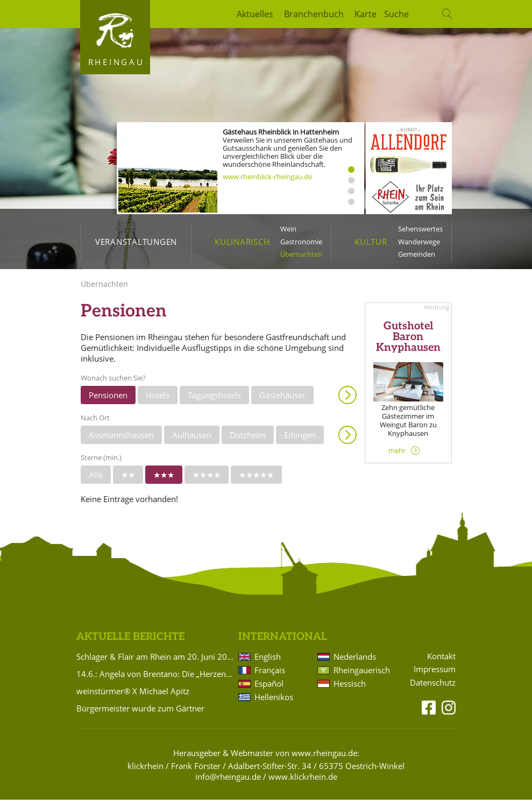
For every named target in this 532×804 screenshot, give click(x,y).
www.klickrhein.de (303, 781)
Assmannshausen (121, 439)
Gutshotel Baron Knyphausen (408, 341)
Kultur (371, 242)
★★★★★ (256, 478)
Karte (366, 14)
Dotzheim (248, 439)
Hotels (158, 399)
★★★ (164, 478)
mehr (397, 454)
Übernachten (301, 254)
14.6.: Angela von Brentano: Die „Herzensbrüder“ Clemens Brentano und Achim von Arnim (155, 678)
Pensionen (108, 399)
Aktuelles (255, 14)
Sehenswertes (420, 229)
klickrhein (146, 770)
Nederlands (355, 661)
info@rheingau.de (228, 781)
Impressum (435, 673)
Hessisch (350, 688)
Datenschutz (433, 687)
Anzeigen (347, 399)
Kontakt (441, 660)
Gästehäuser (282, 399)
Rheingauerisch (361, 674)
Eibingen (300, 439)
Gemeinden (417, 254)
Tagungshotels (214, 399)
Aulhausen (192, 439)
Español (269, 688)
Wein (288, 229)
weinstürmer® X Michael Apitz (133, 695)
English (268, 661)
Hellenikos (274, 701)
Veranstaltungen (136, 242)
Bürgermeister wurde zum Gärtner (140, 713)
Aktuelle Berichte (130, 641)
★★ (128, 478)
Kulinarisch (242, 242)
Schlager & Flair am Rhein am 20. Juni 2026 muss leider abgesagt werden (155, 661)
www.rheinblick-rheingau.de (267, 177)
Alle (96, 478)
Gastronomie (301, 242)
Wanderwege (419, 242)
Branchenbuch (314, 14)
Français (270, 674)
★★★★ (207, 478)
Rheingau (116, 62)
